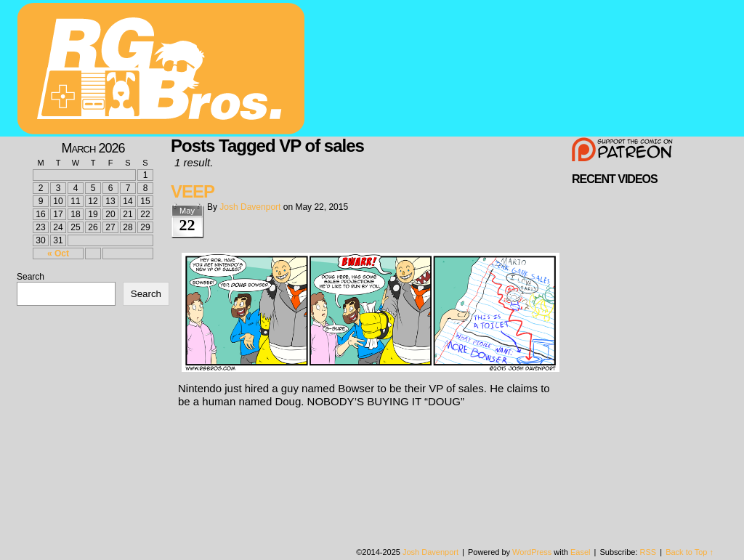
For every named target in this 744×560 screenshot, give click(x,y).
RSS (648, 552)
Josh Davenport (250, 207)
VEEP (193, 191)
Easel (581, 552)
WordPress (532, 552)
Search (31, 277)
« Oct (58, 253)
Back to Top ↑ (690, 552)
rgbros (163, 70)
